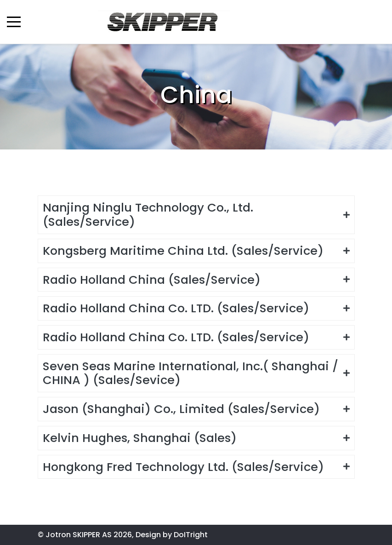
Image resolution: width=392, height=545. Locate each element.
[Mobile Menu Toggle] (14, 22)
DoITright (191, 535)
